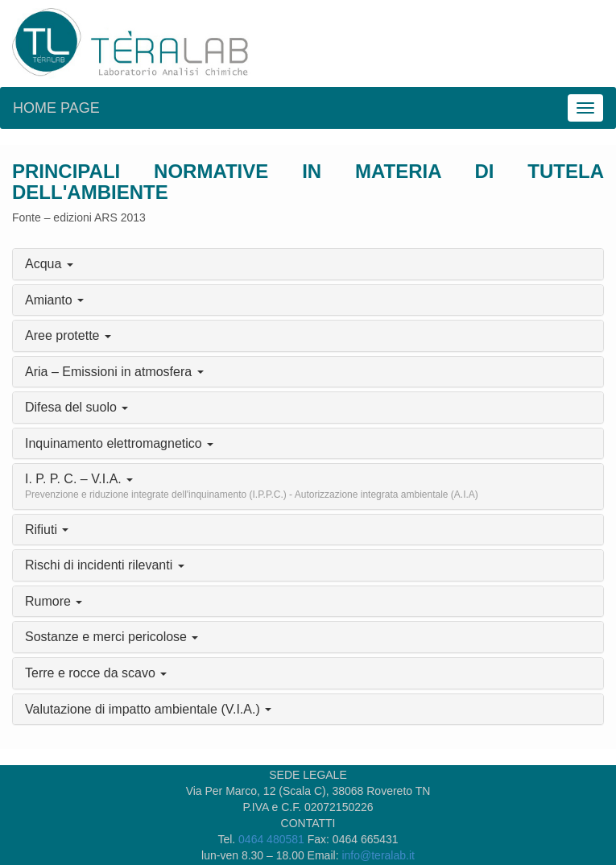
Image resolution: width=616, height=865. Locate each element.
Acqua (49, 264)
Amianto (54, 300)
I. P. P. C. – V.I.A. (252, 486)
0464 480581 (271, 839)
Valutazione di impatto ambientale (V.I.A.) (148, 709)
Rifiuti (47, 530)
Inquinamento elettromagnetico (119, 443)
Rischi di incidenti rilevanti (105, 565)
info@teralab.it (378, 855)
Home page (56, 108)
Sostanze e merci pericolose (112, 637)
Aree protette (68, 335)
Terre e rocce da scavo (96, 673)
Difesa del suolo (76, 407)
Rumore (54, 601)
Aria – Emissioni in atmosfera (114, 372)
